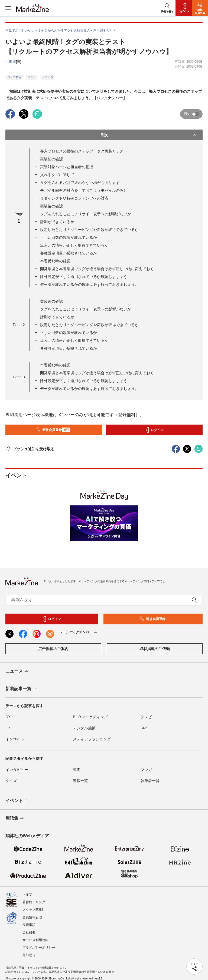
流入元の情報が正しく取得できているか (74, 245)
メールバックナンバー (79, 633)
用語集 (15, 819)
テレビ (146, 717)
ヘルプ (27, 895)
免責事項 (29, 925)
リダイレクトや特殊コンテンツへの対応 (74, 198)
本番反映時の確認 (55, 261)
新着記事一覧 (22, 689)
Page (19, 325)
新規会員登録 (53, 430)
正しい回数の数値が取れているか (69, 237)
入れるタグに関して (57, 175)
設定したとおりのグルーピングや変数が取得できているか (89, 230)
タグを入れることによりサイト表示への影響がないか (86, 214)
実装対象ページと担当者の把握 (67, 167)
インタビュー (17, 770)
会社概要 (29, 932)
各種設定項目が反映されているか (69, 253)
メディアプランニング (92, 739)
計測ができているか (57, 222)
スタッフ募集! (33, 910)
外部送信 (29, 955)
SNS (144, 728)
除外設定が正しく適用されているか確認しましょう (84, 277)
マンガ (146, 770)
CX (8, 728)
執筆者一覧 (150, 781)
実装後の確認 (51, 206)
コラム (32, 77)
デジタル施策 (84, 728)
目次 (149, 135)
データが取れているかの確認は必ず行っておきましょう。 (89, 284)
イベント (17, 801)
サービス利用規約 (35, 940)
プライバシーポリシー (39, 948)
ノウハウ (48, 77)
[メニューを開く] (8, 8)
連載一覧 (80, 781)
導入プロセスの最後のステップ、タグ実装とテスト (84, 151)
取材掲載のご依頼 (155, 649)
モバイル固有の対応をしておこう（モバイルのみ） (84, 190)
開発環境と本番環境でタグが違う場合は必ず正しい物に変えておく (97, 269)
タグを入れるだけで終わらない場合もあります (80, 183)
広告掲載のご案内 (53, 649)
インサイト (15, 739)
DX (8, 717)
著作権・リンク (34, 902)
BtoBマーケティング (90, 717)
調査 (77, 770)
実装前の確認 (51, 159)
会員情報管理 (32, 917)
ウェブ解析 (14, 77)
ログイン (154, 430)
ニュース (17, 671)
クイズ (11, 781)
